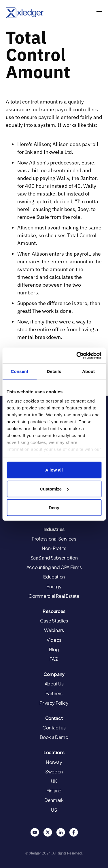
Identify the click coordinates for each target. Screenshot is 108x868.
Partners (54, 693)
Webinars (54, 630)
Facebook (73, 832)
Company (54, 674)
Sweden (54, 772)
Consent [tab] (19, 371)
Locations (54, 752)
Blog (54, 649)
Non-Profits (54, 548)
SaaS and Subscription (54, 558)
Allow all (54, 470)
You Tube (35, 832)
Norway (54, 762)
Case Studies (54, 621)
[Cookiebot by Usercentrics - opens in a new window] (77, 355)
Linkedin (60, 832)
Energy (54, 586)
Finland (54, 791)
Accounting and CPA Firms (54, 567)
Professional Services (54, 539)
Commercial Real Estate (54, 596)
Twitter (48, 832)
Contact (54, 718)
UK (54, 781)
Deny (54, 508)
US (54, 810)
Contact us (54, 728)
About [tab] (88, 371)
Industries (54, 529)
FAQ (54, 659)
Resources (54, 611)
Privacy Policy (54, 703)
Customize (54, 489)
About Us (54, 684)
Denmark (54, 800)
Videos (54, 640)
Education (54, 577)
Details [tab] (54, 371)
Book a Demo (54, 737)
